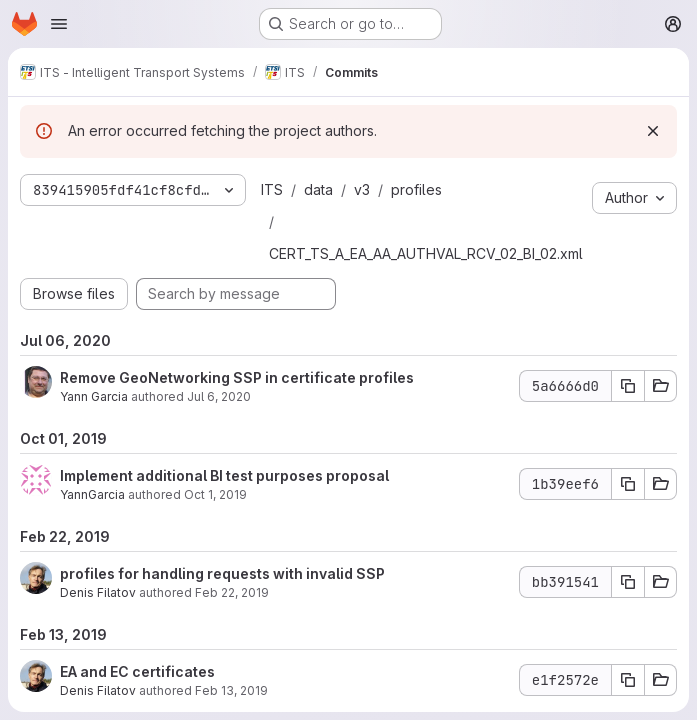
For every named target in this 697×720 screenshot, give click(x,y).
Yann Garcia (94, 396)
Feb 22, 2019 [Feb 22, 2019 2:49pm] (232, 592)
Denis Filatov (98, 592)
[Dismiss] (653, 131)
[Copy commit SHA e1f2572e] (628, 680)
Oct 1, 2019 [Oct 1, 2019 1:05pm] (215, 494)
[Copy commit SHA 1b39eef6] (628, 484)
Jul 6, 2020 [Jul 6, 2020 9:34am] (219, 396)
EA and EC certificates (137, 671)
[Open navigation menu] (59, 24)
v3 (362, 189)
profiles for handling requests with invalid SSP (222, 573)
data (318, 189)
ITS (272, 189)
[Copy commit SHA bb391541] (628, 582)
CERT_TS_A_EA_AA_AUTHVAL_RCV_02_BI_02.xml (426, 253)
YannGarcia (92, 494)
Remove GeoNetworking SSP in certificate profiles (237, 377)
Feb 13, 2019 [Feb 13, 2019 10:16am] (231, 690)
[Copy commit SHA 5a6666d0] (628, 386)
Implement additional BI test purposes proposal (224, 475)
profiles (416, 189)
